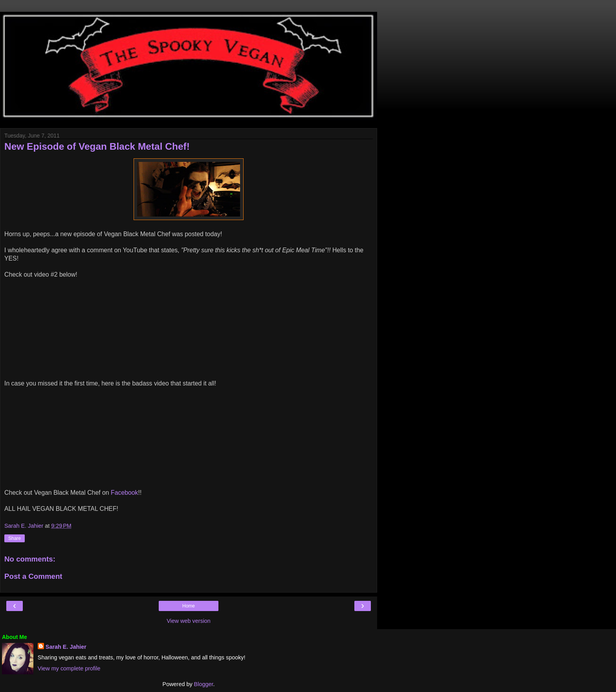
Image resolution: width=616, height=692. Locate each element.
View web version (189, 621)
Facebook (125, 493)
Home (189, 606)
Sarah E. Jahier (66, 647)
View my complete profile (69, 668)
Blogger (204, 684)
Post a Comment (33, 576)
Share (15, 538)
